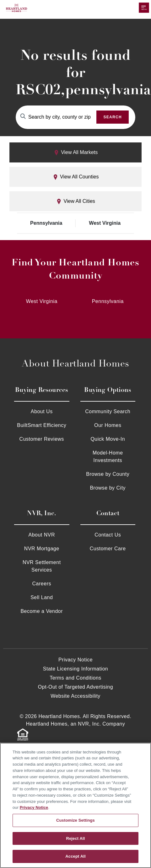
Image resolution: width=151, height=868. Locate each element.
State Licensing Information (75, 669)
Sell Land (42, 597)
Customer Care (108, 549)
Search (113, 117)
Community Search (108, 411)
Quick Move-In (108, 439)
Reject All (75, 838)
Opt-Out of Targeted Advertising (75, 687)
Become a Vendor (42, 611)
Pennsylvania (46, 223)
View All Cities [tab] (75, 201)
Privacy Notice (75, 660)
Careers (42, 584)
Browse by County (108, 474)
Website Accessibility (75, 696)
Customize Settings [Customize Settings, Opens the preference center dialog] (75, 820)
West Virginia (105, 223)
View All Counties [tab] (76, 177)
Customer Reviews (42, 439)
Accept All (75, 856)
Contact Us (108, 535)
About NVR (42, 535)
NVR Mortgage (42, 549)
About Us (42, 411)
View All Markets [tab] (76, 153)
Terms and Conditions (75, 678)
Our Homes (108, 425)
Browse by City (108, 488)
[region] (75, 805)
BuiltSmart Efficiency (42, 425)
